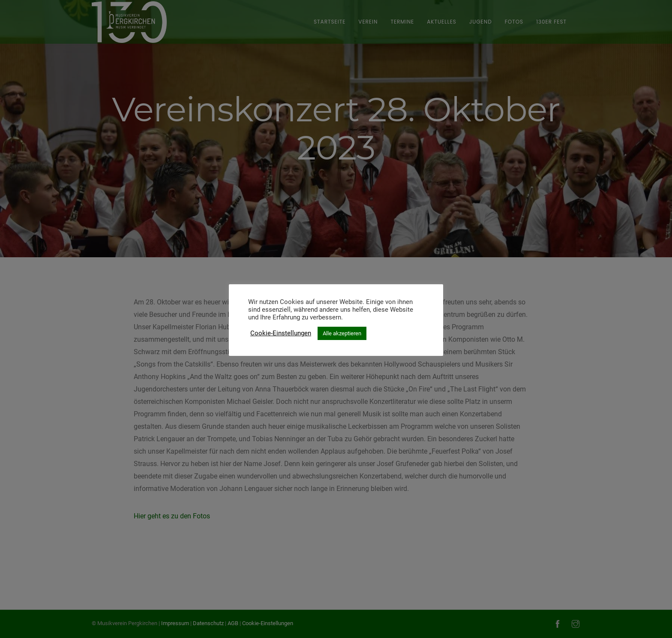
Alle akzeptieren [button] (342, 333)
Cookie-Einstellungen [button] (281, 333)
